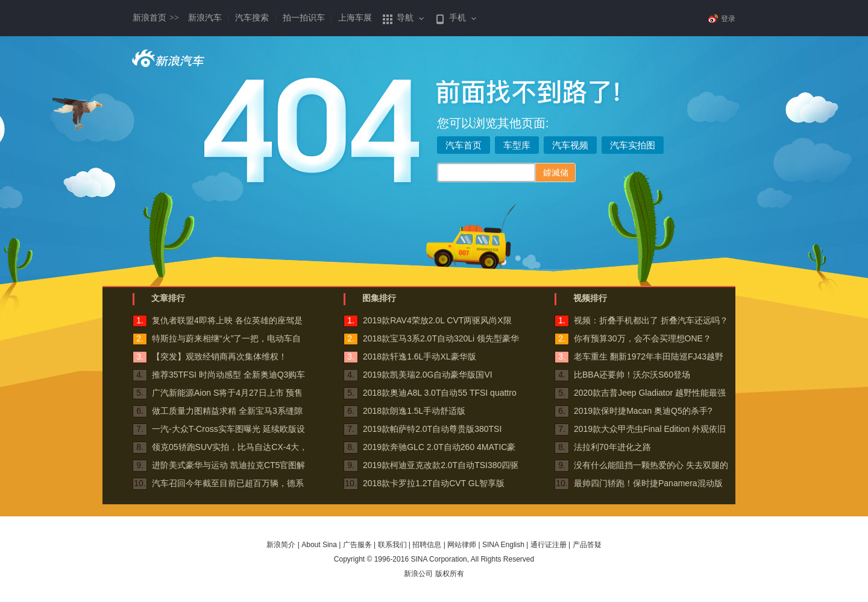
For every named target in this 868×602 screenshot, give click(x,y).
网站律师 (462, 545)
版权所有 (450, 574)
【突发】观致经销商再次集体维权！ (219, 356)
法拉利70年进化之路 (612, 447)
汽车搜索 (252, 18)
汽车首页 (464, 145)
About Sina (319, 545)
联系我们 (392, 545)
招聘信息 (427, 545)
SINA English (503, 545)
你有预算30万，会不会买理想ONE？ (643, 338)
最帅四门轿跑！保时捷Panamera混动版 (648, 483)
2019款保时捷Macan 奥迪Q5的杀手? (643, 411)
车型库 (517, 145)
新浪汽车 (205, 18)
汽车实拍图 (633, 145)
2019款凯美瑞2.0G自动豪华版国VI (428, 375)
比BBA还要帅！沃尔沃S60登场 (632, 375)
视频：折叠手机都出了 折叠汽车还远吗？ (651, 320)
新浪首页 (156, 18)
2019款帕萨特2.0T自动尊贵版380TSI (432, 429)
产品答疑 (587, 545)
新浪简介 (281, 545)
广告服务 (357, 545)
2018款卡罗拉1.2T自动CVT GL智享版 (434, 483)
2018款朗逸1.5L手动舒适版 (414, 411)
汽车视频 (570, 145)
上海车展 (355, 18)
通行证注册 (549, 545)
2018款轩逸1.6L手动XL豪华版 (420, 356)
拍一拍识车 (304, 18)
